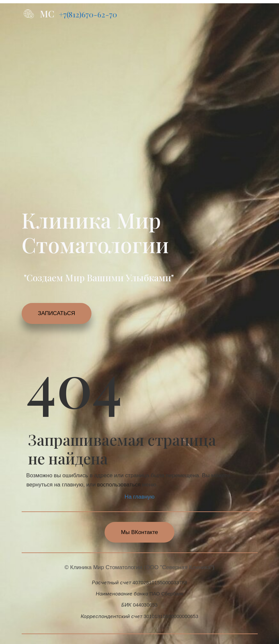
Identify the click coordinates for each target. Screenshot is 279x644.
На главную (139, 497)
